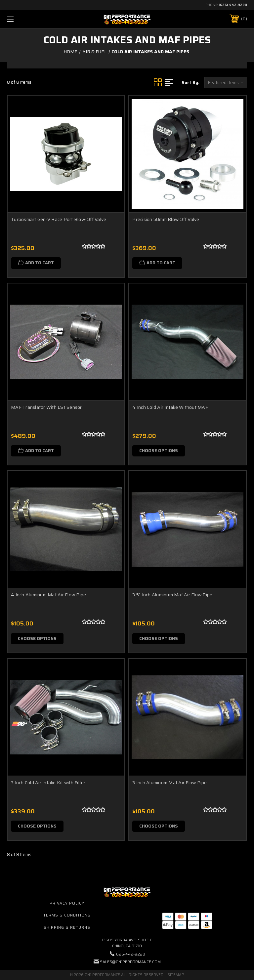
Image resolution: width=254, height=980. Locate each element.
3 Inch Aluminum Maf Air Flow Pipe (169, 783)
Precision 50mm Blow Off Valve (166, 219)
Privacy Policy (67, 903)
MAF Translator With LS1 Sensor (46, 407)
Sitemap (176, 975)
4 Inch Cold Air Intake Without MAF (170, 407)
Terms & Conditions (67, 915)
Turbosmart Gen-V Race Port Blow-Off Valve (59, 219)
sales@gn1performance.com (130, 962)
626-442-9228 (131, 954)
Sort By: (190, 83)
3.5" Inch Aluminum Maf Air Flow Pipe (172, 595)
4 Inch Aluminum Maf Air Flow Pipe (48, 595)
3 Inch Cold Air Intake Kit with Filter (48, 783)
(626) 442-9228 (233, 5)
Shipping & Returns (67, 927)
